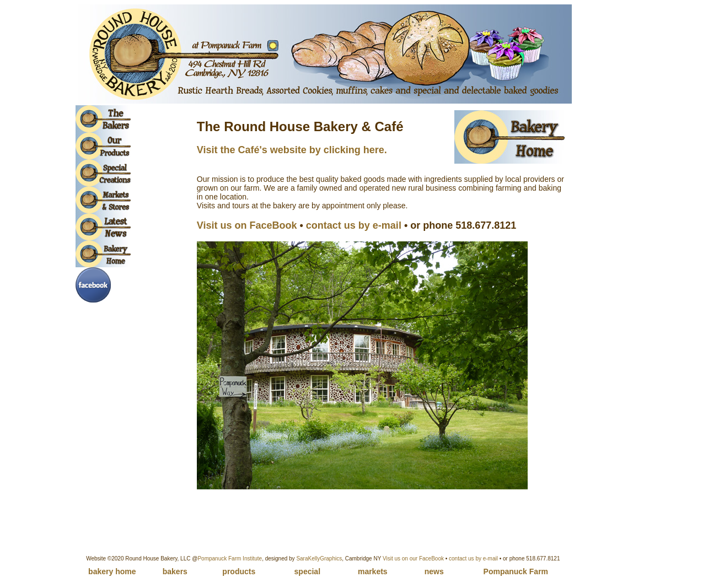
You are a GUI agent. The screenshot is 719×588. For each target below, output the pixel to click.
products (239, 571)
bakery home (112, 571)
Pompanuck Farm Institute (230, 559)
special (307, 571)
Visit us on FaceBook (247, 225)
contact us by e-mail (473, 559)
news (434, 571)
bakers (175, 571)
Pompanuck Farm (516, 571)
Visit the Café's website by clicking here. (292, 150)
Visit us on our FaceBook (413, 559)
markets (373, 571)
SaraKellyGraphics (319, 559)
